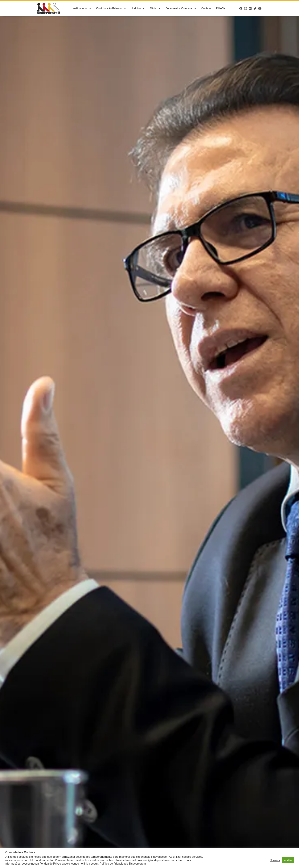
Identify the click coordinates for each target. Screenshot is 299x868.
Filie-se (221, 9)
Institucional (82, 9)
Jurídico (138, 9)
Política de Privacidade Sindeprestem (123, 864)
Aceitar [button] (288, 860)
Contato (206, 9)
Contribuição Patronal (111, 9)
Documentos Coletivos (181, 9)
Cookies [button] (275, 860)
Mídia (155, 9)
